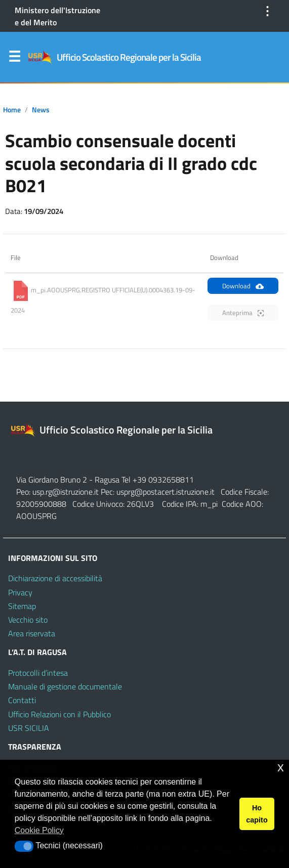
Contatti (22, 700)
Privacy (20, 592)
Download (243, 286)
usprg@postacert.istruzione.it (166, 492)
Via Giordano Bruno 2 (52, 480)
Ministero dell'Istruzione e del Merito (57, 16)
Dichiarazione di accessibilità (55, 578)
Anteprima (243, 313)
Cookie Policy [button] (39, 830)
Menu (14, 59)
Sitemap (22, 606)
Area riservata (32, 633)
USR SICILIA (29, 728)
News (41, 110)
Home (12, 110)
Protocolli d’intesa (38, 673)
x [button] (281, 767)
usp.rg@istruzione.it (67, 492)
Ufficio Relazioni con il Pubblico (59, 714)
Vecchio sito (28, 620)
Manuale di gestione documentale (65, 686)
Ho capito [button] (257, 814)
